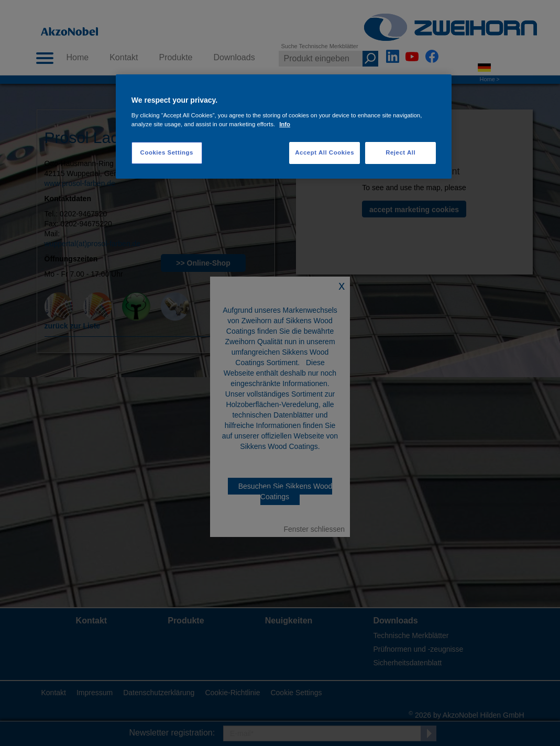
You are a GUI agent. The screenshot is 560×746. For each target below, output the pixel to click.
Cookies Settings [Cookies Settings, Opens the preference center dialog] (167, 152)
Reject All (400, 152)
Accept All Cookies (325, 152)
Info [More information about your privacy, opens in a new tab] (285, 124)
